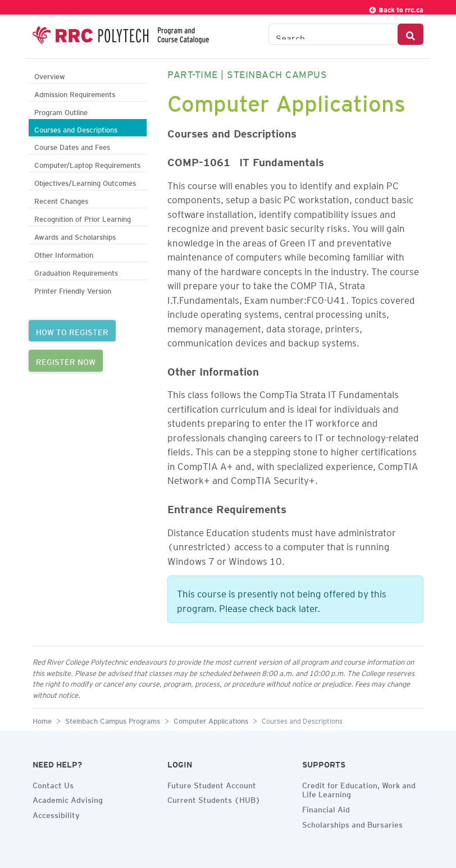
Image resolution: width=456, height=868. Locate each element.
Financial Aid (326, 808)
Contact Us (53, 784)
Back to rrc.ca (396, 8)
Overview (50, 75)
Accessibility (56, 814)
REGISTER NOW (66, 360)
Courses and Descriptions (76, 128)
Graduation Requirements (76, 271)
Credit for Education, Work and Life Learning (359, 789)
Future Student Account (212, 784)
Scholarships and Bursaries (352, 823)
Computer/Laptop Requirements (87, 164)
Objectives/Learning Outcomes (85, 182)
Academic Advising (68, 798)
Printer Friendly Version (73, 289)
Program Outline (61, 111)
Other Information (64, 253)
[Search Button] (411, 34)
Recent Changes (61, 200)
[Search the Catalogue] (333, 34)
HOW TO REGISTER (72, 331)
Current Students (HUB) (214, 798)
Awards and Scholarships (75, 236)
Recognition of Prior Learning (83, 218)
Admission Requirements (75, 93)
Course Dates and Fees (72, 146)
